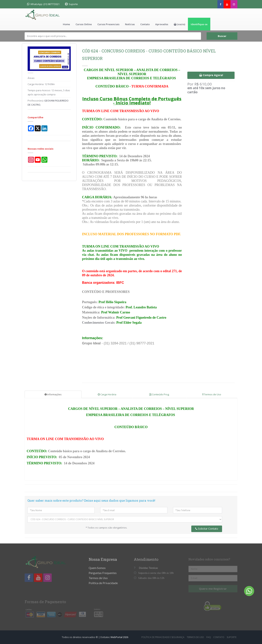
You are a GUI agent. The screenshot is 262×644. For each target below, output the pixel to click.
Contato (145, 24)
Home (66, 24)
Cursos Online (84, 24)
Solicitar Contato (207, 529)
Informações (53, 394)
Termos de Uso (212, 394)
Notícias (130, 24)
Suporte (73, 4)
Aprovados (162, 24)
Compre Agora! (211, 75)
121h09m (50, 84)
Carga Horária (107, 394)
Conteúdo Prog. (159, 394)
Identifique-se (199, 24)
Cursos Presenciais (108, 24)
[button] (179, 24)
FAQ (209, 637)
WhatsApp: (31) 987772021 (43, 4)
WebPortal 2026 (119, 637)
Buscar (222, 36)
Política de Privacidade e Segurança (163, 637)
